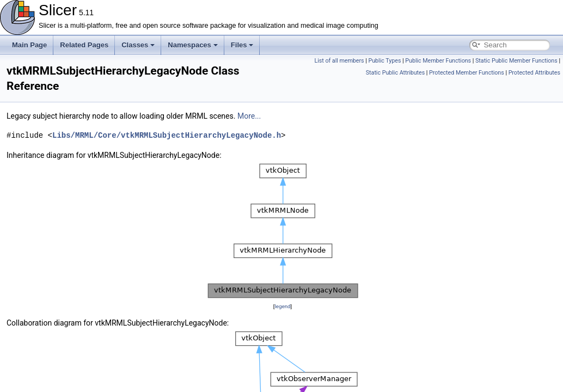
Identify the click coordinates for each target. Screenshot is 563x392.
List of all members (339, 61)
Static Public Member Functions (516, 61)
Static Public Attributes (395, 73)
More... (249, 116)
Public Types (384, 61)
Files (242, 45)
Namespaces (193, 45)
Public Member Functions (438, 61)
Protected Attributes (534, 73)
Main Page (29, 45)
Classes (138, 45)
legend (282, 306)
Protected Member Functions (467, 73)
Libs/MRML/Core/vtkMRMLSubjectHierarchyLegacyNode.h (167, 135)
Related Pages (84, 45)
